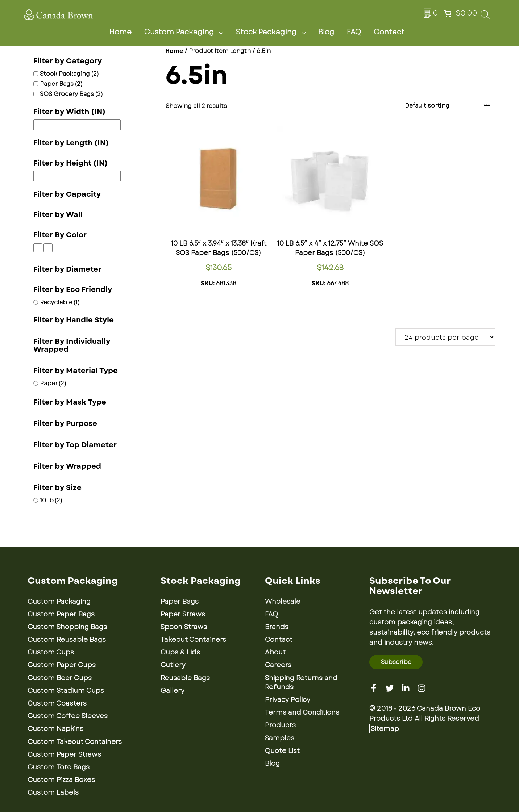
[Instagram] (422, 688)
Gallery (173, 691)
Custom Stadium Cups (66, 691)
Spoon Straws (184, 627)
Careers (278, 665)
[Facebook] (374, 688)
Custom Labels (53, 792)
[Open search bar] (485, 17)
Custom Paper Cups (62, 665)
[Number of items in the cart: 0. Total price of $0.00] (460, 13)
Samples (280, 738)
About (275, 652)
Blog (326, 32)
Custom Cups (51, 652)
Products (280, 725)
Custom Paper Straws (64, 754)
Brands (277, 627)
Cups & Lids (180, 652)
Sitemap (385, 729)
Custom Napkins (55, 729)
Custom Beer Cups (60, 678)
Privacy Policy (288, 700)
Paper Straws (183, 614)
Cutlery (173, 665)
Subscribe (396, 662)
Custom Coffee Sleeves (68, 716)
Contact (389, 32)
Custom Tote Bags (59, 767)
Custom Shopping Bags (67, 627)
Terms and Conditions (302, 712)
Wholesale (283, 602)
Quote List (282, 751)
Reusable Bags (185, 678)
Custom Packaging (188, 32)
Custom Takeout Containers (75, 742)
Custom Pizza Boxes (61, 780)
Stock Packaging (275, 32)
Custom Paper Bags (61, 614)
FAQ (354, 32)
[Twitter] (390, 688)
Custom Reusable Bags (67, 640)
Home (121, 32)
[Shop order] (448, 106)
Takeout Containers (193, 640)
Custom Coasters (57, 703)
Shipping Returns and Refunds (301, 683)
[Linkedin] (406, 688)
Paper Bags (180, 602)
